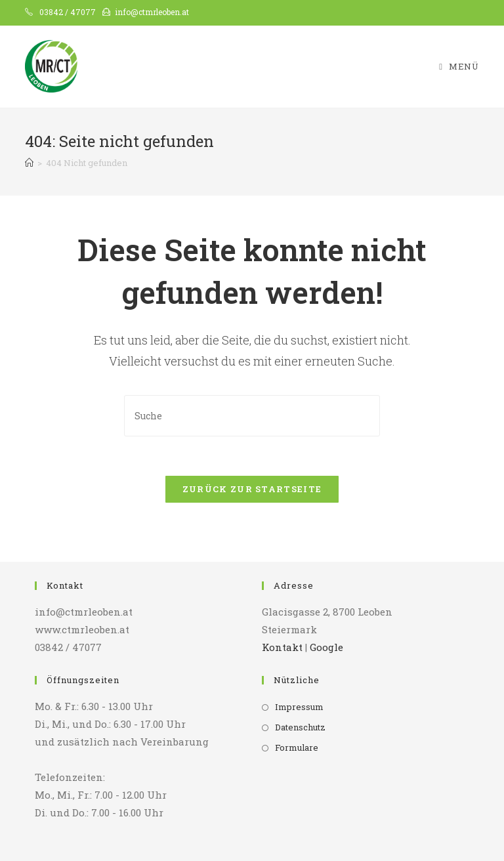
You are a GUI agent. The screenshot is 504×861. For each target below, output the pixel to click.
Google (326, 647)
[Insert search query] (252, 416)
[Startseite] (29, 163)
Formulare (297, 747)
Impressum (299, 707)
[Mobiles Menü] (459, 67)
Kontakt (282, 647)
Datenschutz (300, 727)
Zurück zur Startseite (252, 489)
